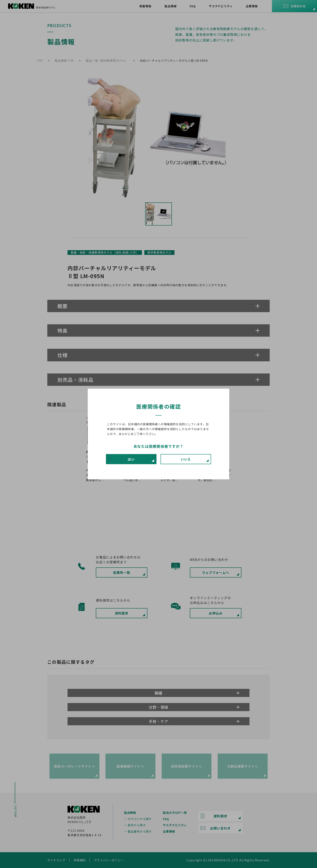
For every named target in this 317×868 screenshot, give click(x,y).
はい (131, 459)
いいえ (186, 459)
